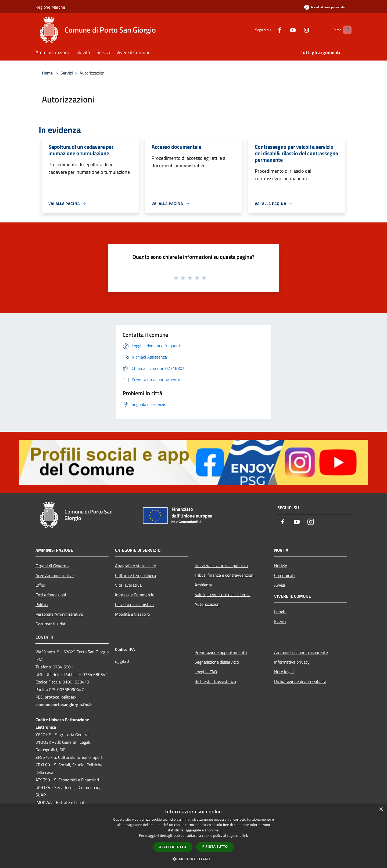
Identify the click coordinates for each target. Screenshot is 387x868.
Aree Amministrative (55, 575)
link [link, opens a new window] (245, 836)
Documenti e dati (51, 624)
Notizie (281, 566)
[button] (193, 859)
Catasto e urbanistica (134, 604)
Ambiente (203, 585)
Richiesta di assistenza (215, 681)
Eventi (280, 621)
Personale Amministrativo (59, 614)
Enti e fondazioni (51, 595)
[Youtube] (284, 30)
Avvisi (280, 585)
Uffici (40, 585)
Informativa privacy (292, 662)
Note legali (284, 672)
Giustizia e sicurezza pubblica (221, 565)
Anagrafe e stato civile (135, 566)
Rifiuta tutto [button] (215, 847)
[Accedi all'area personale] (324, 7)
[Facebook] (270, 30)
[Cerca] (345, 30)
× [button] (381, 809)
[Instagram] (297, 30)
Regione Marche (50, 7)
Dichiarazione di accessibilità (300, 681)
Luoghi (280, 612)
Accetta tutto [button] (173, 847)
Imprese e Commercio (135, 595)
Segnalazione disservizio (217, 662)
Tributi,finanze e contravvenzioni (225, 575)
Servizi (67, 73)
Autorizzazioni (208, 604)
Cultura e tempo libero (135, 575)
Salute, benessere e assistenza (223, 594)
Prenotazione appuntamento (221, 652)
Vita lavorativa (128, 585)
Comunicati (284, 575)
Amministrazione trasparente (301, 652)
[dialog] (193, 836)
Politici (42, 604)
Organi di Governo (52, 566)
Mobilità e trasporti (132, 614)
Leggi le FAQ (206, 672)
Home (47, 73)
